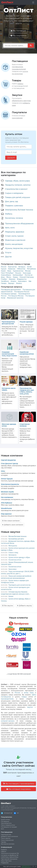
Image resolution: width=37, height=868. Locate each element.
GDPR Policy (5, 857)
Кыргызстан (12, 267)
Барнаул (11, 283)
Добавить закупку (24, 606)
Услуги (8, 252)
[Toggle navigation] (33, 2)
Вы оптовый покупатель (18, 789)
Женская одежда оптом (9, 425)
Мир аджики (6, 514)
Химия (11, 596)
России (17, 693)
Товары (17, 80)
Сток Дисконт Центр (9, 464)
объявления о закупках (21, 101)
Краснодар (27, 273)
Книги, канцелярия (14, 244)
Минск (9, 277)
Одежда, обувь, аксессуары (18, 181)
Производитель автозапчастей (8, 323)
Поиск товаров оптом (8, 825)
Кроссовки (12, 569)
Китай (29, 267)
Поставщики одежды (9, 294)
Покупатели (19, 112)
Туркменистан (18, 271)
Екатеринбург (18, 275)
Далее (11, 158)
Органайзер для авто (16, 539)
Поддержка (5, 863)
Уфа (30, 281)
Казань (15, 277)
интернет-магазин (8, 721)
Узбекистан (21, 269)
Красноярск (22, 281)
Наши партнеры (6, 861)
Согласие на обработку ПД (10, 855)
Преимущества (6, 835)
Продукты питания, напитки (18, 185)
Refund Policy (14, 857)
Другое (8, 257)
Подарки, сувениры (14, 206)
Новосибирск (6, 275)
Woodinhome (6, 508)
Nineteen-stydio (7, 492)
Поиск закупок (6, 838)
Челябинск (5, 281)
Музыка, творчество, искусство (19, 248)
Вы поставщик (18, 31)
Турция (4, 269)
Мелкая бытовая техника (17, 536)
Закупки (17, 95)
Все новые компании (11, 521)
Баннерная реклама (8, 844)
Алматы (13, 281)
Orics (3, 471)
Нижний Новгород (27, 277)
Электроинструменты (10, 484)
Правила (4, 850)
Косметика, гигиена (14, 218)
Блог (3, 829)
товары (20, 84)
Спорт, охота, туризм (14, 236)
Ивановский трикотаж (15, 298)
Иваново (12, 279)
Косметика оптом (15, 560)
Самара (4, 283)
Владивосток (22, 279)
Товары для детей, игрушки (18, 197)
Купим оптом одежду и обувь (19, 557)
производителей (19, 69)
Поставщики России (22, 292)
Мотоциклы (13, 546)
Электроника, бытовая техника (19, 210)
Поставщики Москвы (16, 296)
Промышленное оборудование (19, 223)
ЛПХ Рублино (7, 503)
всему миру (29, 693)
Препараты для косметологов (19, 585)
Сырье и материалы (14, 193)
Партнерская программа (9, 859)
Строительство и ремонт (16, 189)
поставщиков (17, 67)
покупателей (17, 118)
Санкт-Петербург (7, 273)
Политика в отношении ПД (10, 853)
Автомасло (12, 555)
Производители (6, 823)
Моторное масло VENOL (9, 389)
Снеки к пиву (13, 553)
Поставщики (20, 61)
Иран (9, 271)
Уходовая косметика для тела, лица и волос (9, 354)
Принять (26, 867)
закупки (30, 707)
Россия (4, 267)
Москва (28, 271)
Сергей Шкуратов (8, 460)
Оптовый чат (7, 813)
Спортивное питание (25, 425)
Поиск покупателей (7, 840)
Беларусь (22, 267)
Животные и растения (15, 240)
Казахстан (12, 269)
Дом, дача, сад (11, 201)
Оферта (4, 852)
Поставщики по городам (9, 827)
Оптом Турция (7, 479)
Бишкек (18, 273)
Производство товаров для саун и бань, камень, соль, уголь (27, 391)
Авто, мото (10, 228)
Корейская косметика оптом (27, 353)
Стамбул (4, 279)
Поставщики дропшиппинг (11, 290)
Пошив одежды (26, 322)
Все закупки (8, 606)
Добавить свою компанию (13, 525)
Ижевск (19, 283)
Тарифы (4, 842)
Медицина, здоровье (15, 232)
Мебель (9, 214)
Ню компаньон (7, 497)
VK (16, 813)
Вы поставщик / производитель (19, 784)
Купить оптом (5, 820)
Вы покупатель (18, 36)
